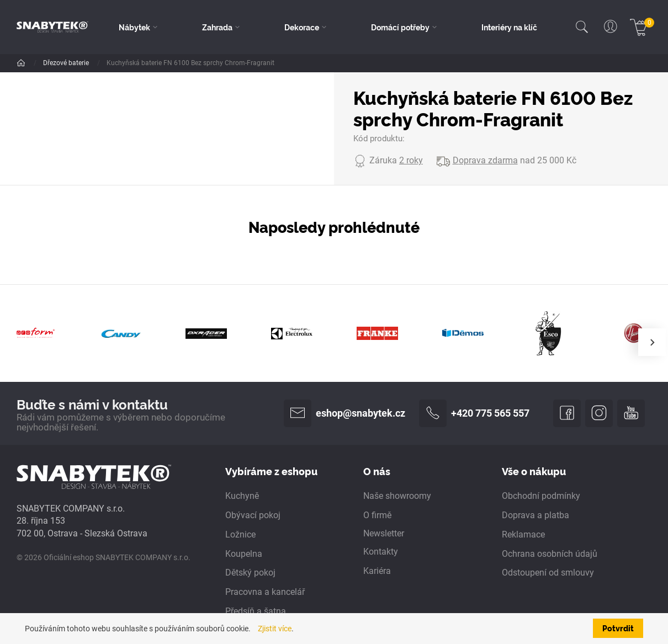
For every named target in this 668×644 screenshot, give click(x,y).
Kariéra (377, 571)
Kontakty (381, 552)
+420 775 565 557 (474, 413)
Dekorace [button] (302, 27)
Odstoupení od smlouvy (548, 573)
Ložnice (240, 535)
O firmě (377, 515)
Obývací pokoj (253, 515)
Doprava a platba (536, 515)
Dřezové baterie (67, 63)
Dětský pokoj (250, 573)
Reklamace (523, 535)
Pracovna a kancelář (265, 592)
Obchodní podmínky (541, 496)
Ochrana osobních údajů (550, 554)
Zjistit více (275, 629)
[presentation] (652, 342)
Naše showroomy (397, 496)
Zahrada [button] (217, 27)
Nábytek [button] (134, 27)
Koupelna (244, 554)
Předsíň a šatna (256, 611)
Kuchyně (242, 496)
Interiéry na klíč (509, 27)
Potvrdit (618, 628)
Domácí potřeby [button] (400, 27)
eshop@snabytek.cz (344, 413)
